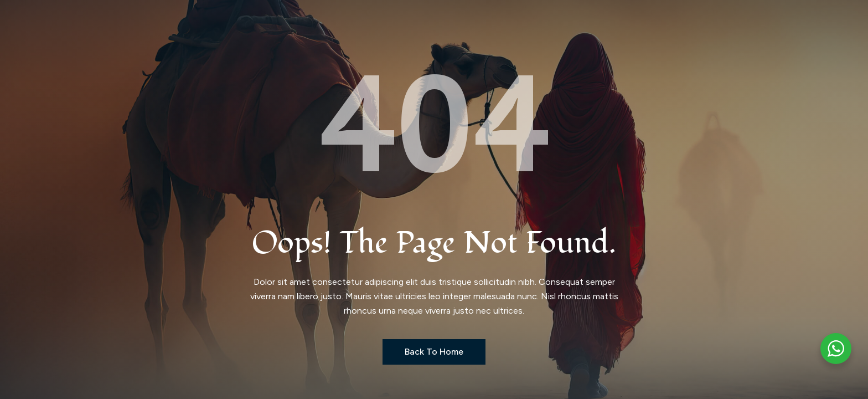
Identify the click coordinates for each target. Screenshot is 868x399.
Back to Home (434, 352)
